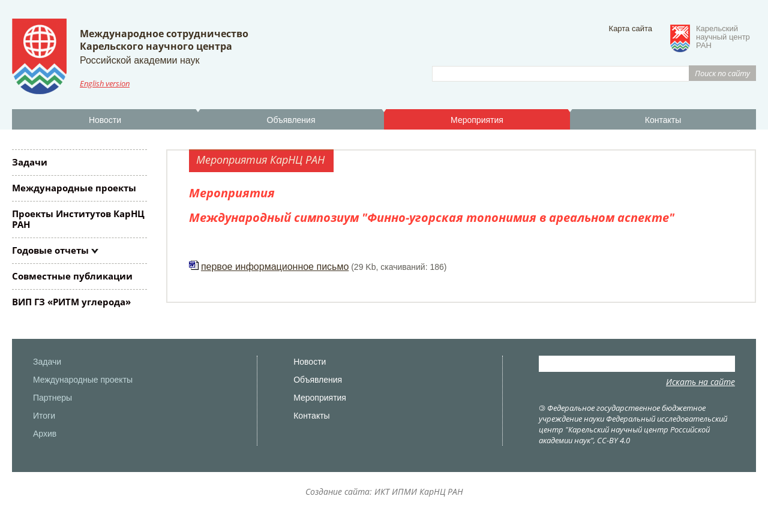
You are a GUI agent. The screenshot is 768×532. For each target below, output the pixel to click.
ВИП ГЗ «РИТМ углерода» (71, 302)
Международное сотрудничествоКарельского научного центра (164, 40)
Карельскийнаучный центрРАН (723, 37)
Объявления (291, 120)
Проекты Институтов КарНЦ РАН (78, 219)
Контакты (663, 120)
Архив (45, 434)
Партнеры (52, 398)
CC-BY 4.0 (613, 440)
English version (105, 83)
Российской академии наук (139, 60)
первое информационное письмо (275, 267)
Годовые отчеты (50, 250)
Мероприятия (477, 120)
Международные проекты (74, 188)
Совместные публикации (72, 276)
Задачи (30, 162)
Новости (105, 120)
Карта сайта (631, 28)
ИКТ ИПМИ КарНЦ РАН (419, 492)
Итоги (44, 416)
